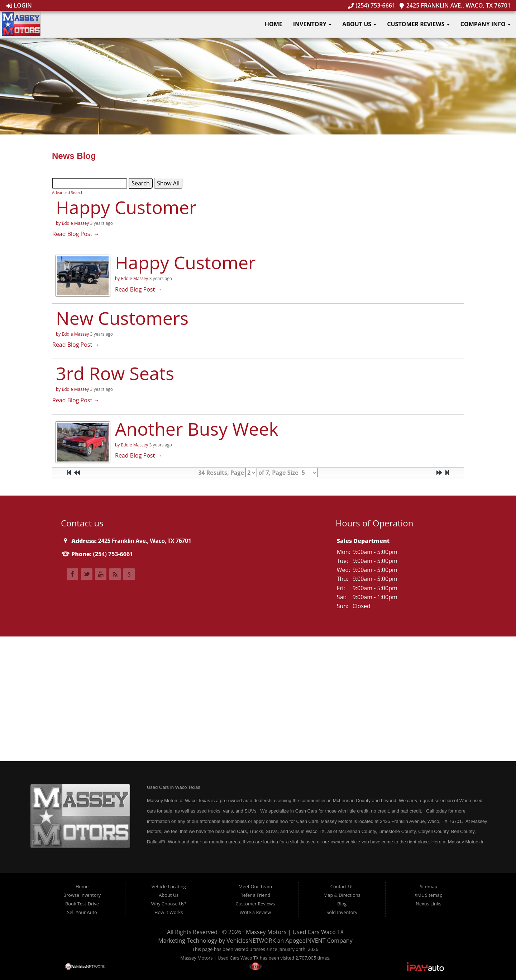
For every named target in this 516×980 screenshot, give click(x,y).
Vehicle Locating (169, 886)
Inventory (312, 24)
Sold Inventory (342, 912)
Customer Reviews (418, 24)
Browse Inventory (82, 895)
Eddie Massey (75, 223)
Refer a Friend (255, 895)
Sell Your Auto (82, 912)
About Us (359, 24)
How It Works (169, 912)
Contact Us (342, 886)
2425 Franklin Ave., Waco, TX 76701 (455, 5)
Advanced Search (68, 192)
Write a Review (255, 912)
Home (274, 24)
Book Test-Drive (82, 904)
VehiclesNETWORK (251, 941)
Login (19, 5)
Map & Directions (342, 895)
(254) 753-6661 (372, 5)
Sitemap (429, 886)
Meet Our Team (255, 886)
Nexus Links (428, 904)
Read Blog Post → (76, 234)
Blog (342, 904)
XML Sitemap (429, 895)
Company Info (486, 24)
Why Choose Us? (169, 904)
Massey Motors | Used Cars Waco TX (295, 932)
